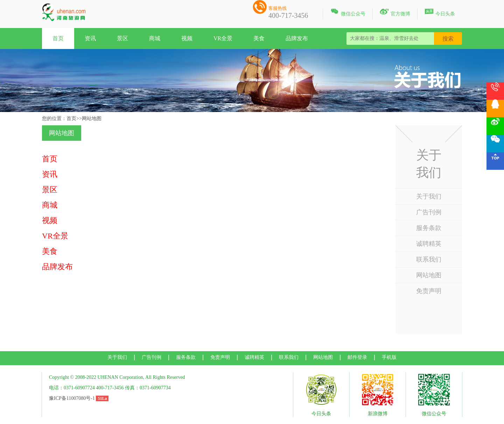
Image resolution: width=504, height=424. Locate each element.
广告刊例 (429, 212)
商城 (155, 38)
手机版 (389, 357)
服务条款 (429, 228)
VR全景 (223, 38)
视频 (187, 38)
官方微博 (395, 13)
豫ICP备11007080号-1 (72, 398)
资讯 (90, 38)
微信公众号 (348, 13)
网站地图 (429, 275)
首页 (58, 38)
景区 (122, 38)
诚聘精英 (429, 244)
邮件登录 (357, 357)
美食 (259, 38)
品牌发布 (297, 38)
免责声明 (429, 291)
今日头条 (440, 13)
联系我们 (429, 259)
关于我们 (429, 196)
